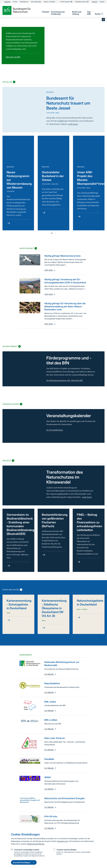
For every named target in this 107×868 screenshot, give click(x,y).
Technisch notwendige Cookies (27, 850)
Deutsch (95, 2)
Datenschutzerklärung (36, 844)
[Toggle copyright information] (103, 20)
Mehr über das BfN (13, 57)
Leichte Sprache (66, 2)
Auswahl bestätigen (24, 862)
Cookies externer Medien (67, 850)
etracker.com (63, 841)
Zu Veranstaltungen (55, 430)
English (102, 2)
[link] (46, 12)
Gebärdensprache (82, 2)
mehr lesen (50, 270)
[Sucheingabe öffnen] (99, 14)
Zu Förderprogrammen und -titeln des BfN (65, 380)
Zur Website (50, 674)
